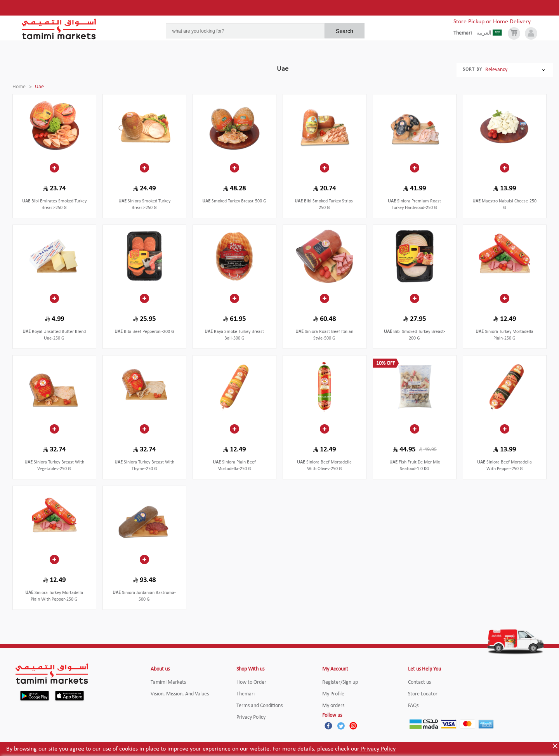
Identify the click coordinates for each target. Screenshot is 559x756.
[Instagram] (353, 726)
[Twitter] (341, 726)
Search (345, 31)
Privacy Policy (378, 749)
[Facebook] (328, 726)
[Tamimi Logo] (59, 29)
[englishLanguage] (465, 33)
